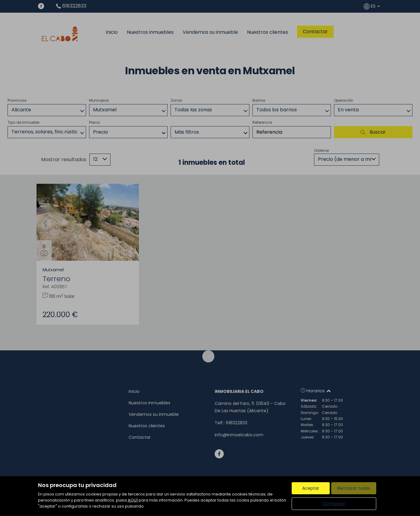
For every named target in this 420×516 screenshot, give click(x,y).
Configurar (334, 504)
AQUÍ (133, 500)
